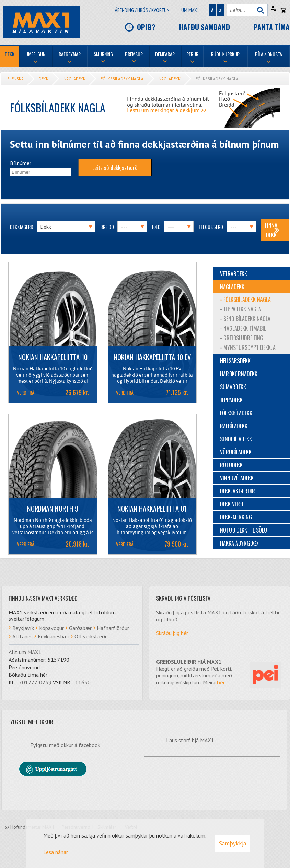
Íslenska (15, 79)
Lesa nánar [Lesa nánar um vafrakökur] (56, 852)
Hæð (156, 227)
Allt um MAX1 (25, 652)
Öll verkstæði (90, 636)
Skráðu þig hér (172, 633)
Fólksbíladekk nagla (122, 79)
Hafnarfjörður (113, 628)
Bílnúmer (21, 163)
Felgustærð (211, 227)
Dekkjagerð (22, 227)
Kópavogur (51, 628)
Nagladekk (74, 79)
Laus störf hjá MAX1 (190, 740)
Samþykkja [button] (233, 843)
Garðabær (80, 628)
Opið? (146, 27)
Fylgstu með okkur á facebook (65, 745)
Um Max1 (190, 10)
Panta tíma (272, 27)
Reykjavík (23, 628)
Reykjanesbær (54, 636)
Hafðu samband (205, 27)
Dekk (44, 79)
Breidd (107, 227)
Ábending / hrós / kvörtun (142, 10)
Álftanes (22, 636)
